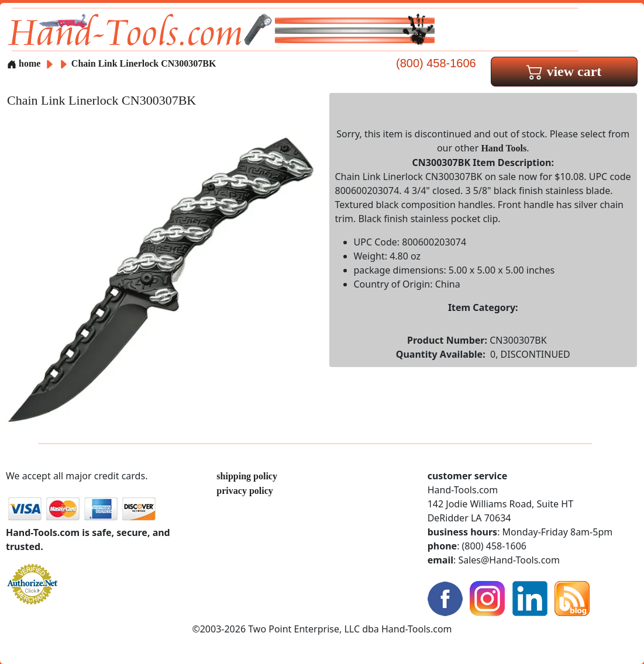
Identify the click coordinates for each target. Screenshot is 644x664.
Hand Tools (504, 148)
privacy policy (244, 491)
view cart (564, 71)
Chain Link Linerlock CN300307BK (144, 63)
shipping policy (247, 476)
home (24, 63)
